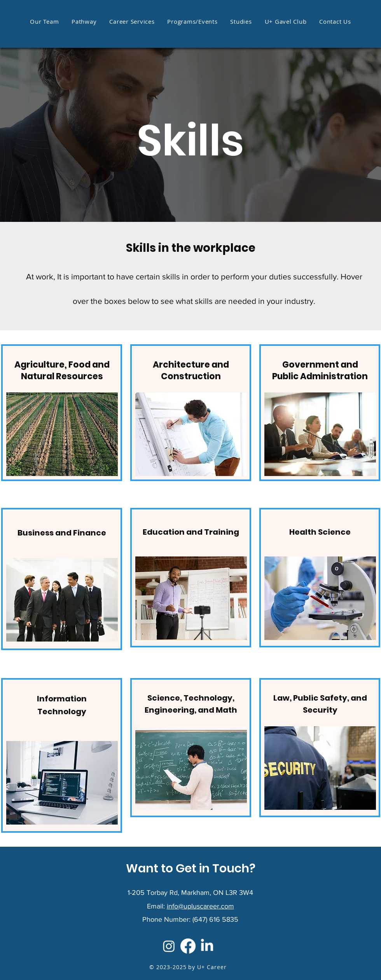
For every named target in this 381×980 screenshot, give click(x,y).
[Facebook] (188, 946)
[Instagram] (169, 946)
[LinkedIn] (207, 946)
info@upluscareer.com (200, 906)
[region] (62, 413)
